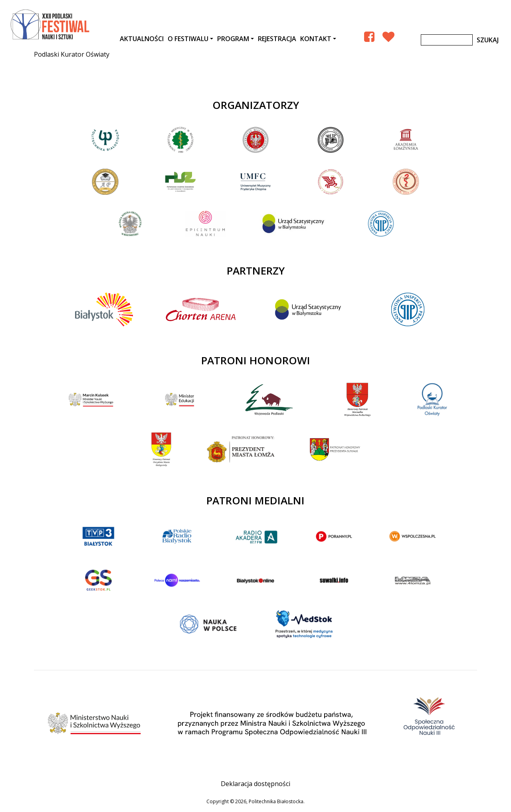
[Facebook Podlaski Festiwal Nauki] (369, 37)
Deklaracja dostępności (255, 784)
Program (233, 39)
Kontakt (316, 39)
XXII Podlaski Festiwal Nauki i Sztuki (51, 25)
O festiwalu (188, 39)
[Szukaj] (447, 40)
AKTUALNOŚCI (142, 39)
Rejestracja (277, 39)
